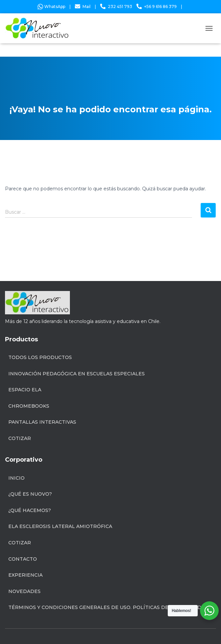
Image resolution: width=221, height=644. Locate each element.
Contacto (23, 559)
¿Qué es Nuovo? (30, 494)
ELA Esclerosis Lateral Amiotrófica (60, 526)
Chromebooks (29, 406)
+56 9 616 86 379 (160, 6)
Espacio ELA (25, 390)
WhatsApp (51, 6)
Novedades (24, 591)
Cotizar (20, 438)
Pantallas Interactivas (42, 422)
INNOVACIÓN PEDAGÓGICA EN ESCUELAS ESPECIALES (77, 374)
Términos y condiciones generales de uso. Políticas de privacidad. (105, 607)
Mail (87, 6)
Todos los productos (40, 357)
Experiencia (25, 575)
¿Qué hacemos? (30, 510)
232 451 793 (120, 6)
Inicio (16, 478)
